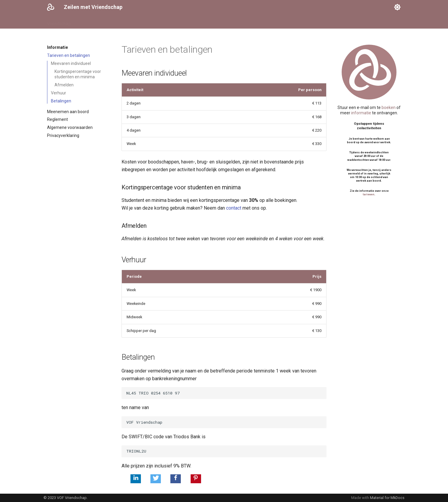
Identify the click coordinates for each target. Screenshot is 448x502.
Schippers (120, 22)
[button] (136, 479)
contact (234, 208)
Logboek (200, 22)
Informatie (175, 22)
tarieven (369, 194)
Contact (223, 22)
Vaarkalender (90, 22)
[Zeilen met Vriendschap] (51, 7)
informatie (361, 113)
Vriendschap (59, 22)
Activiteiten (147, 22)
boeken (389, 107)
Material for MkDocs (387, 498)
